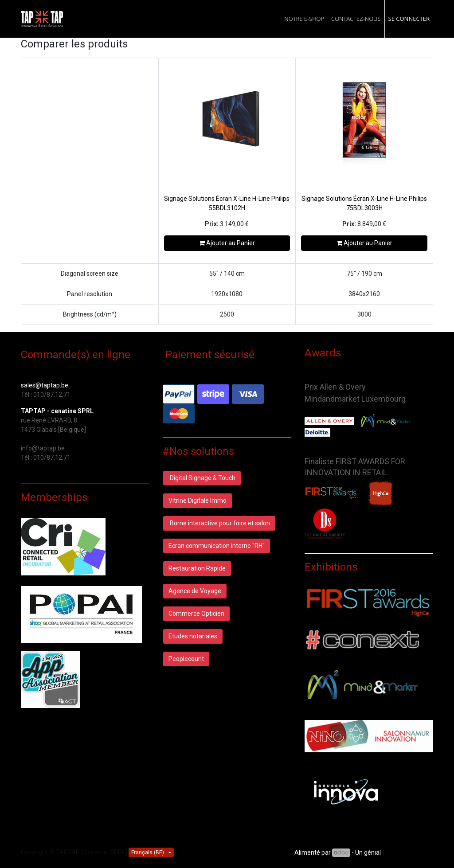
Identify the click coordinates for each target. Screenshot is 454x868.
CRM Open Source (408, 852)
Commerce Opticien (196, 614)
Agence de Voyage (195, 591)
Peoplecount (186, 659)
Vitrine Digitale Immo (198, 500)
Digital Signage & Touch (202, 478)
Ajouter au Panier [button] (227, 243)
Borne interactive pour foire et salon (219, 523)
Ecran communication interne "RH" (217, 546)
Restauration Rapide (197, 568)
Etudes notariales (193, 636)
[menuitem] (304, 19)
